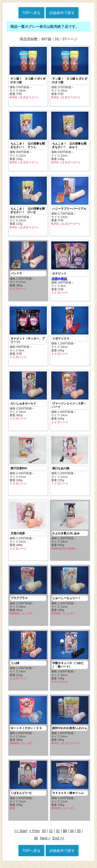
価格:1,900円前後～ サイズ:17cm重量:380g (28, 267)
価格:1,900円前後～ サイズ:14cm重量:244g (70, 400)
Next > (45, 843)
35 (79, 835)
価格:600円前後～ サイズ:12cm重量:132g (28, 204)
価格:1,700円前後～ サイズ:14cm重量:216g (28, 659)
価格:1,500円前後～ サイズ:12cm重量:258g (70, 594)
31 (51, 835)
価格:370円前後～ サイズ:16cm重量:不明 (28, 73)
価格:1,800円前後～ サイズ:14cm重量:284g (70, 725)
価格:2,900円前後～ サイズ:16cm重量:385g (28, 725)
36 (36, 843)
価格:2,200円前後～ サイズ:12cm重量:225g (70, 463)
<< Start (21, 835)
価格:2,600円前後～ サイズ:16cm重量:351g (28, 594)
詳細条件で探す (62, 13)
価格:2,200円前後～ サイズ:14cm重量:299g (28, 790)
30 (44, 835)
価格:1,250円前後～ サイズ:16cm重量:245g (70, 333)
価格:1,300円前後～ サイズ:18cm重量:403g (70, 529)
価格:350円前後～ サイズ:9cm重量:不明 (70, 269)
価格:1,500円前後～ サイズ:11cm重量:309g (70, 790)
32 (58, 835)
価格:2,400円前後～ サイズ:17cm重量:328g (28, 463)
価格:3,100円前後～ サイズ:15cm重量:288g (28, 529)
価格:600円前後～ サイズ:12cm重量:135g (28, 138)
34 (72, 835)
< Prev (35, 835)
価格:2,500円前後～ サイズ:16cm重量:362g (28, 398)
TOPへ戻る (31, 13)
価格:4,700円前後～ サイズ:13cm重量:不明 (70, 202)
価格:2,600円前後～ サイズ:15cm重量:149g (70, 661)
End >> (58, 843)
